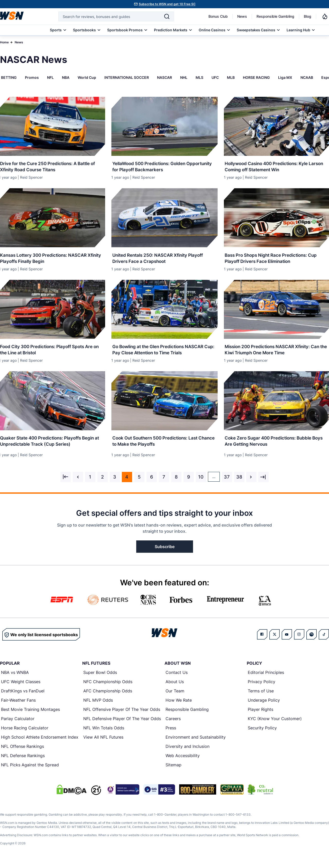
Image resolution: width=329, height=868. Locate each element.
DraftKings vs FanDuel (23, 697)
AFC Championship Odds (108, 697)
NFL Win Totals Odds (104, 734)
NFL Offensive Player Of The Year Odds (122, 715)
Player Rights (261, 715)
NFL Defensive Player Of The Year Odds (122, 724)
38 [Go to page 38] (239, 483)
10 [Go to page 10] (201, 483)
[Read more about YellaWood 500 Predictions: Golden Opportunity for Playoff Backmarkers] (164, 166)
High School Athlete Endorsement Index (40, 743)
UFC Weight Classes (21, 688)
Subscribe (165, 552)
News (242, 16)
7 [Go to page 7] (164, 483)
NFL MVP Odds (98, 706)
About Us (175, 688)
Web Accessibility (183, 761)
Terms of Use (261, 697)
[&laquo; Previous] (66, 483)
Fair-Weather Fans (18, 706)
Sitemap (173, 771)
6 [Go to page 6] (152, 483)
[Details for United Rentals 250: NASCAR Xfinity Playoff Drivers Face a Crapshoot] (164, 219)
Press (171, 734)
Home (4, 42)
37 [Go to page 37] (227, 483)
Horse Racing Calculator (25, 734)
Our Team (175, 697)
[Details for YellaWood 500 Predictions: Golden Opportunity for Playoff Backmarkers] (164, 126)
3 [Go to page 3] (115, 483)
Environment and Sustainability (196, 743)
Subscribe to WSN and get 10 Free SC (167, 4)
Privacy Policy (262, 688)
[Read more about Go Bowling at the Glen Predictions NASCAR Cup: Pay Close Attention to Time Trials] (164, 352)
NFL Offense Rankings (22, 752)
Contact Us (177, 678)
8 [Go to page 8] (176, 483)
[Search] (167, 16)
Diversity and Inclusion (188, 752)
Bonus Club (218, 16)
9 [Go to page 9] (189, 483)
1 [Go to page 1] (90, 483)
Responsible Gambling (275, 16)
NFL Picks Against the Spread (30, 771)
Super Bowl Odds (100, 678)
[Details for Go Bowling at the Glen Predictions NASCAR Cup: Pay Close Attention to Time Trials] (164, 312)
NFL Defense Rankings (23, 761)
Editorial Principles (266, 678)
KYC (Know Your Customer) (275, 724)
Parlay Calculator (18, 724)
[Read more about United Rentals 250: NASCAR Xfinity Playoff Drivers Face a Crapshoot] (164, 259)
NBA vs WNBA (15, 678)
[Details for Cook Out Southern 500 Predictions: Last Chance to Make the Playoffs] (164, 405)
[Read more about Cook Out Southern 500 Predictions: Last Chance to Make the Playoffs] (164, 445)
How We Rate (179, 706)
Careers (173, 724)
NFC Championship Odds (108, 688)
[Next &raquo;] (251, 483)
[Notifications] (325, 16)
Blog (308, 16)
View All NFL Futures (103, 743)
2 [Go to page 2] (102, 483)
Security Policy (262, 734)
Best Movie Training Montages (30, 715)
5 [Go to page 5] (139, 483)
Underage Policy (264, 706)
